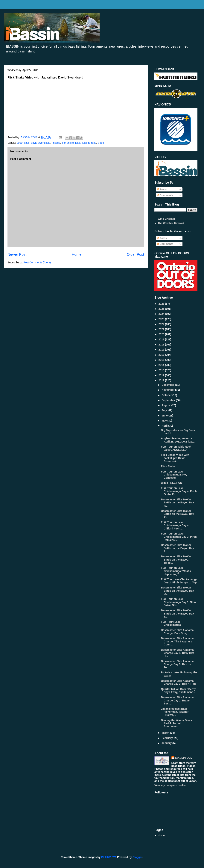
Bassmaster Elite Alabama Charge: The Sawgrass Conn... (177, 641)
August (166, 405)
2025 (162, 309)
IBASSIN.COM (29, 137)
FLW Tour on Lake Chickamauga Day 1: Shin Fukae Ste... (178, 602)
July (165, 410)
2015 (162, 360)
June (165, 416)
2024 (162, 314)
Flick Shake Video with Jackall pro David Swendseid (175, 458)
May (164, 421)
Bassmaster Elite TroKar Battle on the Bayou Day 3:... (177, 548)
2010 (20, 143)
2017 (162, 350)
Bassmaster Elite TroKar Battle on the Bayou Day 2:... (177, 591)
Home (77, 254)
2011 (162, 380)
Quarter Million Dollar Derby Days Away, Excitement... (178, 691)
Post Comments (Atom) (37, 262)
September (169, 400)
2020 (162, 334)
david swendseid (41, 143)
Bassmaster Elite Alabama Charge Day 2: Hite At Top (178, 682)
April (165, 426)
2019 (162, 339)
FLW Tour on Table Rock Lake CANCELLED (176, 448)
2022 (162, 324)
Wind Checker (166, 219)
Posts (162, 189)
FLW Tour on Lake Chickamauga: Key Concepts (174, 475)
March (166, 733)
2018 (162, 345)
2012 (162, 375)
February (168, 738)
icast (78, 143)
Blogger (137, 857)
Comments (165, 195)
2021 (162, 329)
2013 (162, 370)
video (101, 143)
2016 (162, 355)
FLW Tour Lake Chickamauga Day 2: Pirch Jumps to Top (179, 581)
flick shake (68, 143)
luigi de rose (89, 143)
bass (27, 143)
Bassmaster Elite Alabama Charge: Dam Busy (177, 632)
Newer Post (17, 254)
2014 (162, 365)
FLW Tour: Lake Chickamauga (171, 623)
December (168, 385)
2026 (162, 304)
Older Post (135, 254)
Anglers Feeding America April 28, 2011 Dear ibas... (178, 440)
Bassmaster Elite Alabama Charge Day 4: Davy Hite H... (178, 653)
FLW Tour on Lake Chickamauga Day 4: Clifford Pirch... (175, 525)
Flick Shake (168, 466)
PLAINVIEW (108, 857)
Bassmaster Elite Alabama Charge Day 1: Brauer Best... (177, 701)
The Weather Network (171, 223)
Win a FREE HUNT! (173, 483)
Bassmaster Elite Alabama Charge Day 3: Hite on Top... (177, 664)
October (167, 395)
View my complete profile (170, 785)
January (167, 743)
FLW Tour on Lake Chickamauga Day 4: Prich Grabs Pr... (179, 491)
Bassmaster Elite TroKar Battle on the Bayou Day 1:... (177, 614)
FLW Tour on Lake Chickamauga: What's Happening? (176, 571)
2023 (162, 319)
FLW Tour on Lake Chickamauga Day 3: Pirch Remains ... (179, 537)
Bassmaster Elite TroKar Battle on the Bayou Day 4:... (177, 503)
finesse (56, 143)
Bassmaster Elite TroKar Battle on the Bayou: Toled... (176, 560)
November (168, 390)
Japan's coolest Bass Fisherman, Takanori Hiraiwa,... (175, 712)
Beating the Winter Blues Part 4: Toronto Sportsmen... (176, 723)
